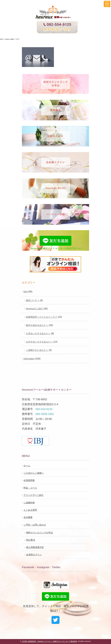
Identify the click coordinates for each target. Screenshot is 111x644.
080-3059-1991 (45, 414)
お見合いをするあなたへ (38, 333)
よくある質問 (30, 510)
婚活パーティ (33, 300)
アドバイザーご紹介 (34, 495)
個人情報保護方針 (35, 547)
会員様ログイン (34, 555)
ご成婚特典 (29, 503)
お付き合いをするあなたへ (39, 342)
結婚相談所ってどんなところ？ (42, 317)
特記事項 (31, 540)
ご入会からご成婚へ (34, 473)
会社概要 (28, 517)
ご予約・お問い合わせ (35, 525)
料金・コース (30, 488)
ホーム (27, 466)
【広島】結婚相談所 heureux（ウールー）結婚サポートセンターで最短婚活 (49, 641)
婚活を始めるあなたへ (37, 325)
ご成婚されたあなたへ (37, 350)
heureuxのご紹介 (34, 309)
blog (26, 292)
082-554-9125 (44, 409)
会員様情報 (29, 480)
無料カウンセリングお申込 (40, 533)
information (29, 359)
